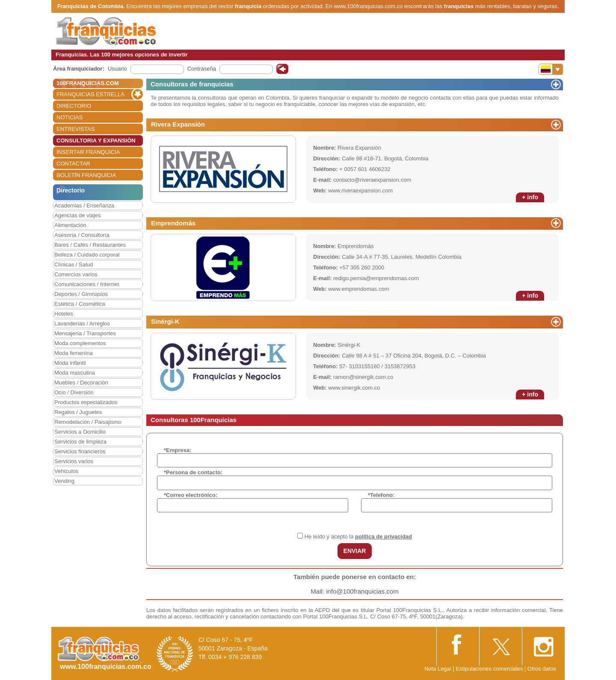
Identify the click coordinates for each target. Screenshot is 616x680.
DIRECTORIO (74, 106)
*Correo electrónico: (191, 495)
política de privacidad (384, 537)
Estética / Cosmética (80, 304)
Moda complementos (80, 343)
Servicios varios (74, 461)
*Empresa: (178, 450)
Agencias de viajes (77, 215)
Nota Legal (438, 669)
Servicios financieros (80, 451)
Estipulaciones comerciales (490, 669)
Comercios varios (76, 274)
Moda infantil (70, 363)
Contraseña (202, 69)
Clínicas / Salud (74, 265)
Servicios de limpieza (80, 442)
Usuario (117, 69)
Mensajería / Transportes (85, 333)
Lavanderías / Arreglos (82, 324)
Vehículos (66, 471)
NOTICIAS (70, 117)
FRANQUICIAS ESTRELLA (90, 94)
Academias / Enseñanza (84, 205)
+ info (530, 197)
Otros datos (542, 669)
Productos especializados (86, 402)
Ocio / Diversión (74, 392)
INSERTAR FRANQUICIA (88, 152)
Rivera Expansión (178, 124)
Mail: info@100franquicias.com (354, 591)
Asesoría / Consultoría (82, 235)
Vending (64, 481)
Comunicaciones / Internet (87, 284)
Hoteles (64, 314)
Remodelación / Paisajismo (88, 422)
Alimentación (70, 225)
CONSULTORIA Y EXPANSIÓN (96, 140)
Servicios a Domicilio (80, 432)
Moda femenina (74, 353)
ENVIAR (355, 551)
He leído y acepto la (358, 537)
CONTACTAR (73, 164)
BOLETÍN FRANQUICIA (86, 175)
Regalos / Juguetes (78, 412)
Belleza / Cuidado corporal (87, 255)
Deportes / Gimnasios (81, 294)
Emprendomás (173, 223)
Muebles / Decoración (81, 383)
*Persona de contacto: (193, 472)
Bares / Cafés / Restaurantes (90, 245)
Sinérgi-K (165, 321)
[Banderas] (551, 69)
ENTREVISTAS (76, 129)
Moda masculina (75, 373)
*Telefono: (381, 495)
